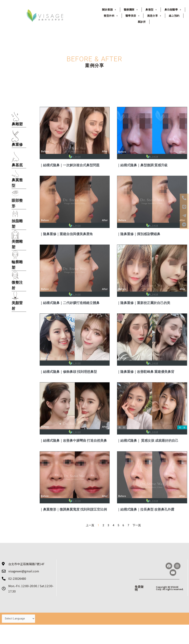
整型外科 (111, 16)
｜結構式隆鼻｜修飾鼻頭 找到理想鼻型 (68, 372)
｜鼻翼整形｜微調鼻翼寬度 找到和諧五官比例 (73, 509)
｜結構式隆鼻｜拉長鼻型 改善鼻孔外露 (146, 509)
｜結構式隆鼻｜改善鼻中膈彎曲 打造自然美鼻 (73, 441)
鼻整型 (151, 10)
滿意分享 (154, 16)
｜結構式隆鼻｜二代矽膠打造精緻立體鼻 (70, 303)
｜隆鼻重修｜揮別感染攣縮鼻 (139, 234)
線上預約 (174, 16)
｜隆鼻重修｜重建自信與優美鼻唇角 (66, 234)
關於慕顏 (109, 10)
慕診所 (142, 22)
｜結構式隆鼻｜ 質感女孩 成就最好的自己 (148, 441)
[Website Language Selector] (18, 619)
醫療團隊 (131, 10)
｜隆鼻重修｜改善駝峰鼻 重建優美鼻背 (146, 372)
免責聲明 (139, 588)
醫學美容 (133, 16)
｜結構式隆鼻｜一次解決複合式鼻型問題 (70, 165)
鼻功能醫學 (173, 10)
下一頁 (137, 525)
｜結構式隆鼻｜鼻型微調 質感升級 (142, 165)
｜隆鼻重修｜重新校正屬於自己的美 (144, 303)
